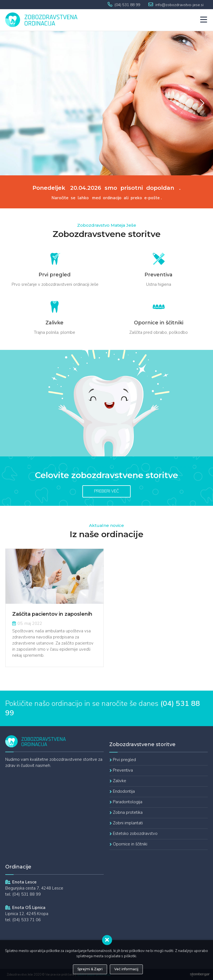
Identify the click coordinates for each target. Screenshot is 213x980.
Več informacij (126, 969)
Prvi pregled (124, 760)
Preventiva (123, 770)
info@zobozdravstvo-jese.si (179, 5)
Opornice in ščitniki (130, 844)
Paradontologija (128, 802)
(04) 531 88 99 (127, 5)
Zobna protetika (128, 812)
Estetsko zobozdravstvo (135, 833)
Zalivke (120, 781)
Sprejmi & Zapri (90, 969)
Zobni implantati (128, 823)
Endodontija (124, 791)
